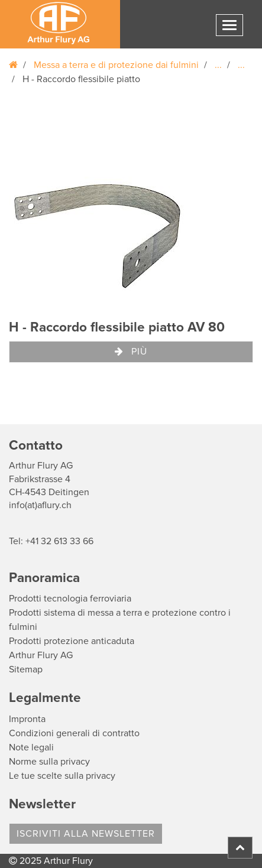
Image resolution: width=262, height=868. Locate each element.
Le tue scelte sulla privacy (62, 776)
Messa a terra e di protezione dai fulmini (116, 65)
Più (131, 352)
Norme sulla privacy (49, 762)
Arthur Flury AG (41, 655)
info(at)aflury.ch (40, 505)
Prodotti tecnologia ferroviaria (70, 599)
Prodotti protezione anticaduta (72, 641)
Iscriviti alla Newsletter (86, 834)
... (218, 65)
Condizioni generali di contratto (74, 733)
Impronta (27, 719)
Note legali (31, 747)
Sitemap (26, 669)
